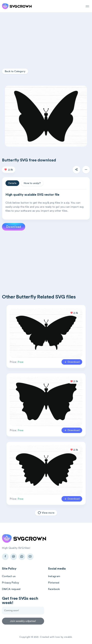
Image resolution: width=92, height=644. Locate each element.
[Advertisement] (46, 37)
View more (46, 513)
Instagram (54, 576)
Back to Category (15, 71)
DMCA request (11, 589)
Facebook (54, 589)
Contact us (9, 576)
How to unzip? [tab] (32, 183)
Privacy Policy (10, 583)
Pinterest (54, 583)
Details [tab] (12, 183)
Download (14, 227)
